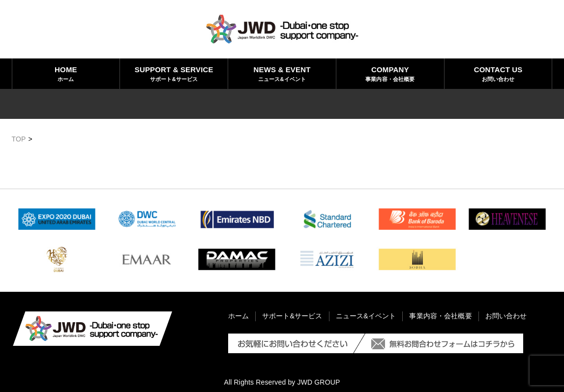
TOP (19, 139)
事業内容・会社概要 (390, 73)
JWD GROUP (319, 382)
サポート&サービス (174, 73)
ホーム (66, 73)
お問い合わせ (498, 73)
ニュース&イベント (282, 73)
